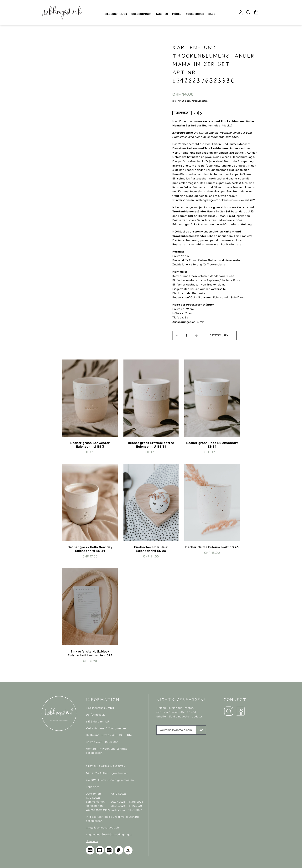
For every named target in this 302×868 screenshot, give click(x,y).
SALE (212, 14)
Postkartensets (231, 245)
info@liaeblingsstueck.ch (102, 828)
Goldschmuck (141, 14)
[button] (248, 13)
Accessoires (195, 14)
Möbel (177, 14)
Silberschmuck (116, 14)
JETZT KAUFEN (222, 335)
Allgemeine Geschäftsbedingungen (109, 835)
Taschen (162, 14)
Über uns (92, 841)
